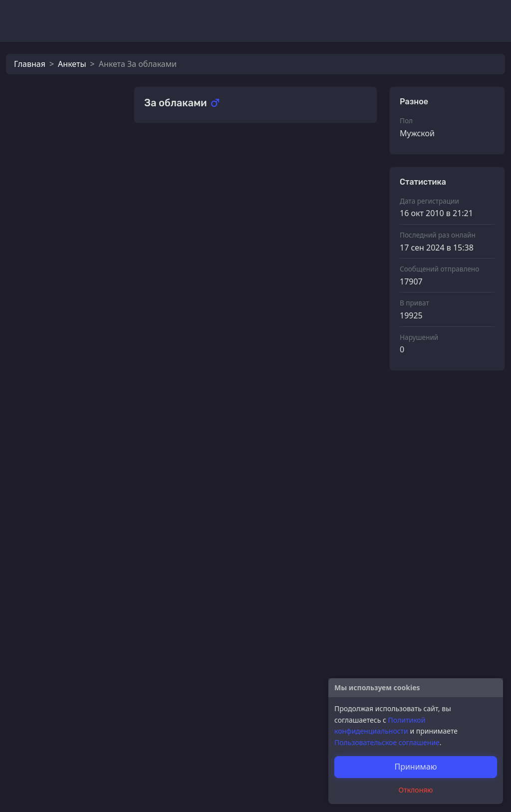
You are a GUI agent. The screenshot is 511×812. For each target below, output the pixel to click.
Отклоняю (416, 790)
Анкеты (72, 64)
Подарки (161, 152)
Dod (174, 419)
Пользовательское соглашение (387, 742)
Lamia (61, 237)
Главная (30, 64)
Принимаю (415, 767)
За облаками (74, 204)
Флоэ (59, 270)
